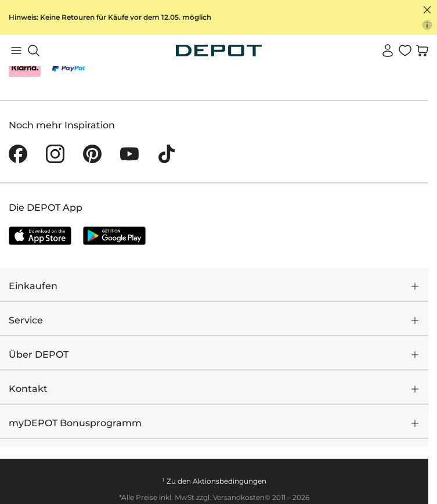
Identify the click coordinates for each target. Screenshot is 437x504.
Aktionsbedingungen (230, 481)
